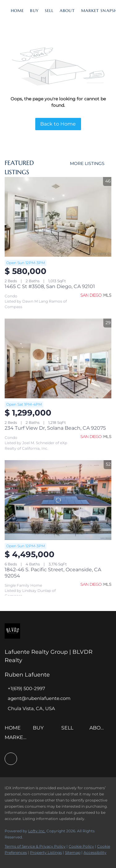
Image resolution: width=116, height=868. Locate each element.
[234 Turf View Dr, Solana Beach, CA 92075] (58, 358)
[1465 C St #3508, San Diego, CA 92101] (58, 217)
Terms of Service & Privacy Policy (35, 846)
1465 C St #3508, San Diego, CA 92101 (50, 286)
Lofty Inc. (37, 831)
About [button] (67, 11)
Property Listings (46, 852)
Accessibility (95, 852)
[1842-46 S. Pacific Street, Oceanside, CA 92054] (58, 500)
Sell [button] (49, 11)
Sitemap (73, 852)
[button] (14, 730)
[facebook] (11, 759)
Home (17, 11)
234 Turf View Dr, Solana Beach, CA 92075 (55, 428)
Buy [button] (34, 11)
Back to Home (58, 124)
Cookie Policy (81, 846)
